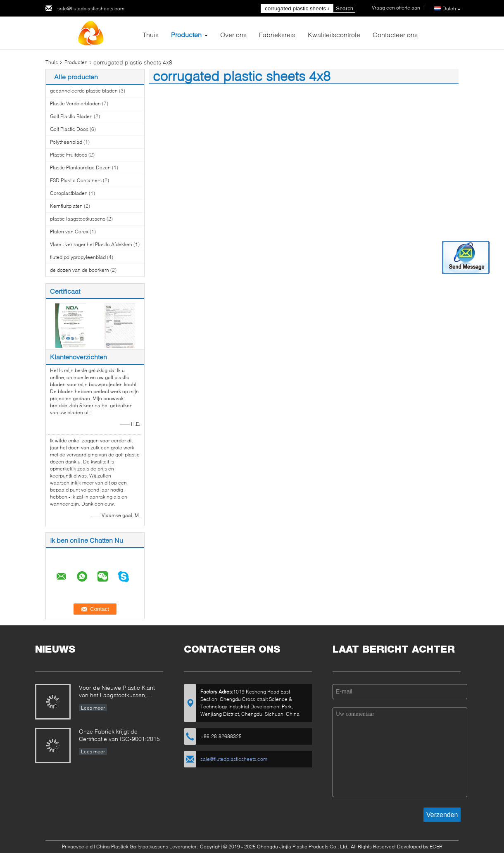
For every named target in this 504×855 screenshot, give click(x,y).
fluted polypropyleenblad (78, 257)
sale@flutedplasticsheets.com (91, 8)
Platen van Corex (69, 232)
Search (345, 8)
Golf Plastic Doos (69, 129)
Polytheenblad (66, 142)
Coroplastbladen (69, 193)
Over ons (233, 34)
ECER (436, 847)
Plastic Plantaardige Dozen (80, 167)
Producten (186, 34)
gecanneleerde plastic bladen (84, 91)
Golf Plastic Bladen (71, 116)
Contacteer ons (395, 34)
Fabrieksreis (277, 34)
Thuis (151, 34)
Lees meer (93, 708)
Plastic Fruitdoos (69, 155)
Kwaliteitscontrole (334, 34)
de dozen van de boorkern (80, 270)
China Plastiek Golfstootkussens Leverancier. (148, 847)
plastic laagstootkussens (78, 219)
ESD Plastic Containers (76, 180)
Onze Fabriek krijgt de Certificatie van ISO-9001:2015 (119, 735)
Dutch (452, 9)
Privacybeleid (77, 847)
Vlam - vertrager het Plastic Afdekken (91, 244)
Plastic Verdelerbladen (75, 103)
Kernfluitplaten (66, 206)
